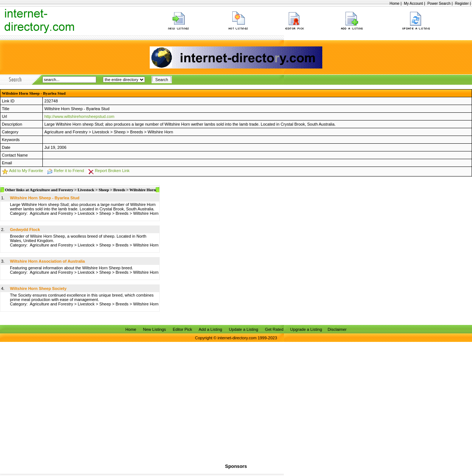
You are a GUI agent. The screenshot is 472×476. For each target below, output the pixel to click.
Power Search (439, 3)
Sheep (119, 132)
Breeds (137, 132)
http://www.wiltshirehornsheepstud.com (79, 116)
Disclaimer (337, 329)
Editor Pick (182, 329)
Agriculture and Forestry (66, 132)
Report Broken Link (112, 171)
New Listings (155, 329)
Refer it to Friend (69, 171)
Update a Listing (244, 329)
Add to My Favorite (26, 171)
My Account (413, 3)
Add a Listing (211, 329)
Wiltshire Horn (160, 132)
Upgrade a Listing (306, 329)
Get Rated (274, 329)
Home (394, 3)
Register (462, 3)
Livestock (101, 132)
